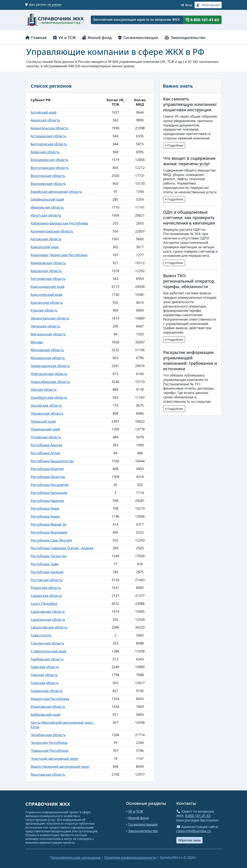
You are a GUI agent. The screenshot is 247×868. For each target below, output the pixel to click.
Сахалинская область (48, 620)
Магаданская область (48, 334)
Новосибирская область (50, 382)
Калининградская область (52, 231)
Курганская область (47, 303)
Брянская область (45, 152)
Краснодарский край (48, 287)
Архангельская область (49, 128)
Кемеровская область (48, 263)
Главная (36, 38)
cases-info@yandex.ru (194, 831)
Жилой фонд (97, 38)
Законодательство (185, 38)
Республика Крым (45, 516)
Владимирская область (49, 160)
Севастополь (41, 635)
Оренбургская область (49, 398)
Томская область (44, 675)
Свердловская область (49, 627)
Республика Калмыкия (49, 493)
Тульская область (45, 683)
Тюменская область (47, 691)
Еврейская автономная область (56, 192)
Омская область (44, 390)
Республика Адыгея (46, 445)
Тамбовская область (47, 659)
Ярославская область (48, 774)
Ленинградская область (50, 318)
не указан (54, 5)
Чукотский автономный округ (55, 759)
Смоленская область (47, 643)
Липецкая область (45, 326)
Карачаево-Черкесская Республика (59, 255)
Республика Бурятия (47, 469)
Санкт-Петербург (44, 604)
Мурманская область (48, 358)
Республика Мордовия (49, 532)
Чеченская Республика (49, 743)
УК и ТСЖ (64, 38)
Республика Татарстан (49, 556)
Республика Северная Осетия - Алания (62, 548)
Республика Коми (45, 508)
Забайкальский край (47, 199)
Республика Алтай (45, 453)
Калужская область (46, 239)
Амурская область (45, 120)
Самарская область (46, 596)
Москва (37, 342)
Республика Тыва (45, 564)
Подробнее (174, 145)
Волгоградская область (50, 168)
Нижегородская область (50, 366)
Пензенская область (47, 413)
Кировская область (46, 271)
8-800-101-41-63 (202, 20)
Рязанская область (46, 588)
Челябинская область (48, 735)
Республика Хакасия (47, 572)
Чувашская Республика (49, 751)
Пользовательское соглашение (75, 858)
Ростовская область (47, 580)
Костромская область (48, 279)
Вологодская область (48, 176)
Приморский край (45, 429)
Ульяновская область (48, 707)
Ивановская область (47, 207)
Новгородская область (49, 374)
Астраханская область (48, 136)
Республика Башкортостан (52, 461)
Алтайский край (44, 112)
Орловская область (46, 405)
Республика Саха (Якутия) (51, 540)
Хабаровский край (45, 715)
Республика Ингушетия (50, 485)
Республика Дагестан (48, 477)
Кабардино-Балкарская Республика (59, 223)
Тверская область (45, 667)
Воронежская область (48, 184)
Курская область (44, 310)
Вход (186, 5)
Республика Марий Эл (49, 524)
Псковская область (46, 437)
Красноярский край (47, 295)
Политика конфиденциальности (130, 858)
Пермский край (43, 421)
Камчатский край (45, 247)
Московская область (47, 350)
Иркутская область (46, 215)
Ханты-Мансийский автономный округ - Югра (63, 725)
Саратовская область (48, 612)
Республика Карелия (47, 501)
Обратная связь (189, 840)
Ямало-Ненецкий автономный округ (60, 767)
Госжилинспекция (138, 38)
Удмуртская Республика (50, 699)
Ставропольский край (48, 651)
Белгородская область (49, 144)
